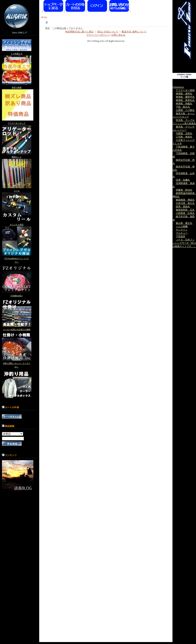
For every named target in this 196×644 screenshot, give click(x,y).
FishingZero (178, 87)
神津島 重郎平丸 (185, 97)
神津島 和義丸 (184, 104)
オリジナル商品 (17, 225)
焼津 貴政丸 (183, 207)
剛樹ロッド (17, 157)
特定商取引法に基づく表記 (79, 32)
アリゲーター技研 (185, 90)
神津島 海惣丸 (184, 94)
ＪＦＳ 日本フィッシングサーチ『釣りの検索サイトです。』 (184, 243)
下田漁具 (181, 236)
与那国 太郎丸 (184, 133)
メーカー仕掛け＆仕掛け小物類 (17, 330)
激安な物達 (17, 87)
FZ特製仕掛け (17, 296)
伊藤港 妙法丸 (184, 190)
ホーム (44, 17)
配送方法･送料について (134, 32)
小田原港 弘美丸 (185, 213)
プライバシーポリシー (98, 35)
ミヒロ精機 (182, 226)
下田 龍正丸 (183, 107)
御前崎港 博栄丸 (185, 200)
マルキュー (182, 233)
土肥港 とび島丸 (185, 110)
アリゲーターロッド (17, 123)
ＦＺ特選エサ (17, 54)
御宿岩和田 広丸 (185, 210)
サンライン (182, 230)
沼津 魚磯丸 (183, 180)
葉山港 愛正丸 (184, 223)
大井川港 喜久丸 (185, 203)
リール (17, 191)
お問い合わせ (118, 35)
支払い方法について (108, 32)
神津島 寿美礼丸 (185, 100)
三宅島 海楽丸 (184, 137)
